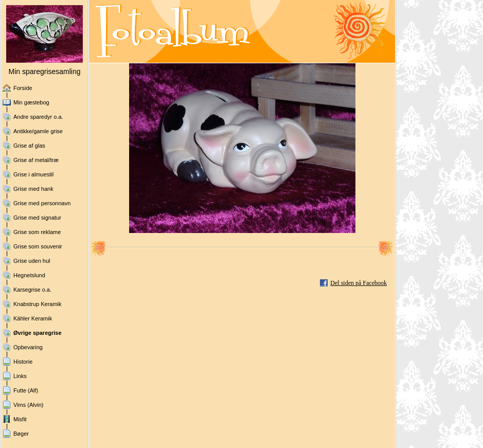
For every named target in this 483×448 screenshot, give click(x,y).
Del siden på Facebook (359, 283)
